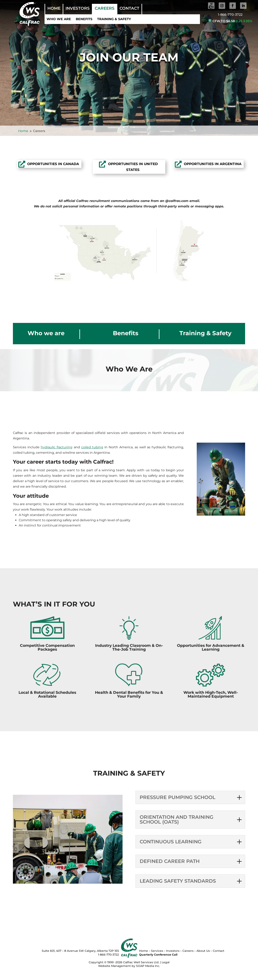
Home (54, 9)
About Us (203, 951)
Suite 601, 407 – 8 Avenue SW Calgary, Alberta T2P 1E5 (80, 951)
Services (157, 951)
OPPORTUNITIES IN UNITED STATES (133, 167)
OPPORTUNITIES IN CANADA (53, 164)
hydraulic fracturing (57, 447)
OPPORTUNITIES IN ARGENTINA (213, 164)
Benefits (84, 19)
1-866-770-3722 (230, 15)
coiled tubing (92, 447)
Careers (105, 9)
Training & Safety (114, 19)
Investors (78, 9)
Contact (129, 9)
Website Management (114, 966)
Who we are (59, 19)
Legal (166, 962)
